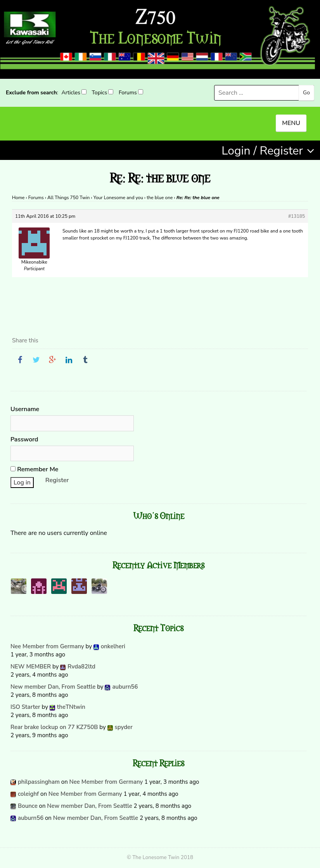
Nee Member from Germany (47, 646)
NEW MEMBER (31, 667)
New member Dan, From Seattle (53, 687)
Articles (71, 93)
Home (18, 198)
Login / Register (262, 151)
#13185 (297, 216)
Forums (128, 93)
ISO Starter (25, 707)
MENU (291, 123)
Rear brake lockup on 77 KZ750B (54, 727)
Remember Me (34, 469)
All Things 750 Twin (68, 198)
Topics (100, 93)
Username (25, 409)
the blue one (160, 198)
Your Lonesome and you (118, 198)
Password (24, 439)
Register (57, 480)
